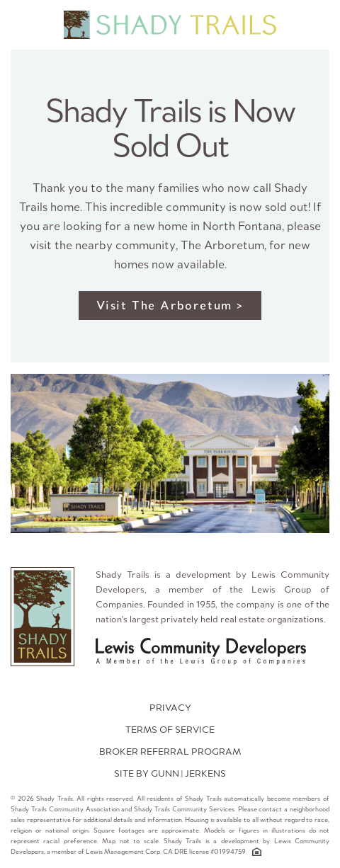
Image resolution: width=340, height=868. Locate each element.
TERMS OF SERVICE (170, 730)
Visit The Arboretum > (170, 305)
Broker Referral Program (170, 752)
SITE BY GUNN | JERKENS (170, 773)
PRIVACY (170, 708)
